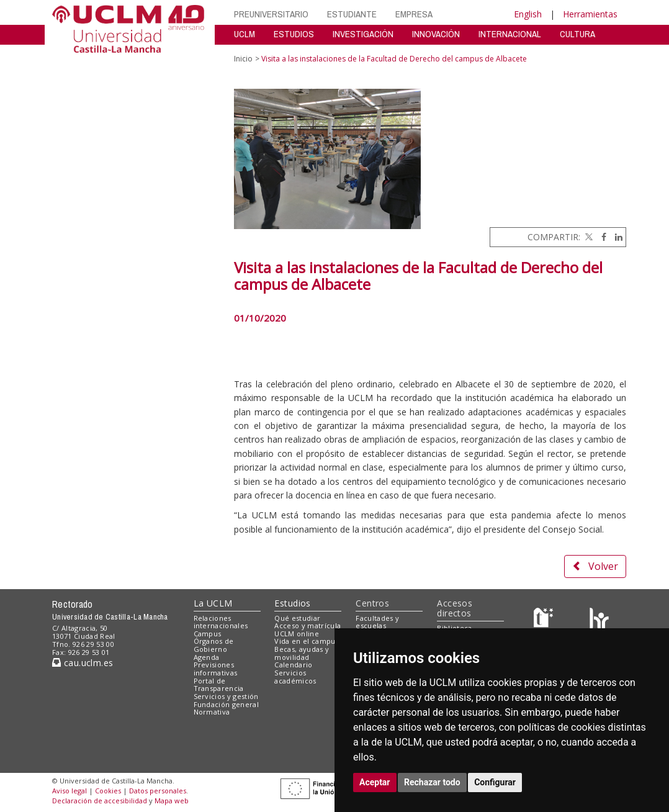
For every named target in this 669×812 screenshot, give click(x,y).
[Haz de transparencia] (545, 620)
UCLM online (297, 634)
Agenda (207, 657)
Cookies (108, 791)
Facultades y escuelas (377, 622)
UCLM (245, 34)
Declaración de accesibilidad (100, 801)
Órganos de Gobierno (214, 645)
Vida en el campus (307, 641)
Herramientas (590, 14)
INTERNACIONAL (510, 34)
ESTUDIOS (294, 34)
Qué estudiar (297, 618)
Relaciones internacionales (221, 622)
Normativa (212, 712)
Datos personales (158, 791)
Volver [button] (595, 566)
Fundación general (227, 704)
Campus (208, 634)
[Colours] (599, 620)
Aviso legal (70, 791)
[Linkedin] (616, 237)
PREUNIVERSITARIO (271, 14)
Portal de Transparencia (219, 685)
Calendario (293, 665)
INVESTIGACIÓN (363, 34)
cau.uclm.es (83, 663)
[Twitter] (588, 237)
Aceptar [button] (375, 782)
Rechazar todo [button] (432, 782)
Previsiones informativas (216, 669)
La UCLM (213, 603)
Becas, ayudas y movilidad (302, 653)
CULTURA (577, 34)
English (528, 14)
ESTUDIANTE (352, 14)
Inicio (243, 59)
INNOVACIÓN (436, 34)
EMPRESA (414, 14)
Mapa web (172, 801)
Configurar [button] (495, 782)
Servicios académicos (295, 677)
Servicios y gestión (226, 696)
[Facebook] (601, 237)
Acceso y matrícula (308, 625)
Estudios (292, 603)
